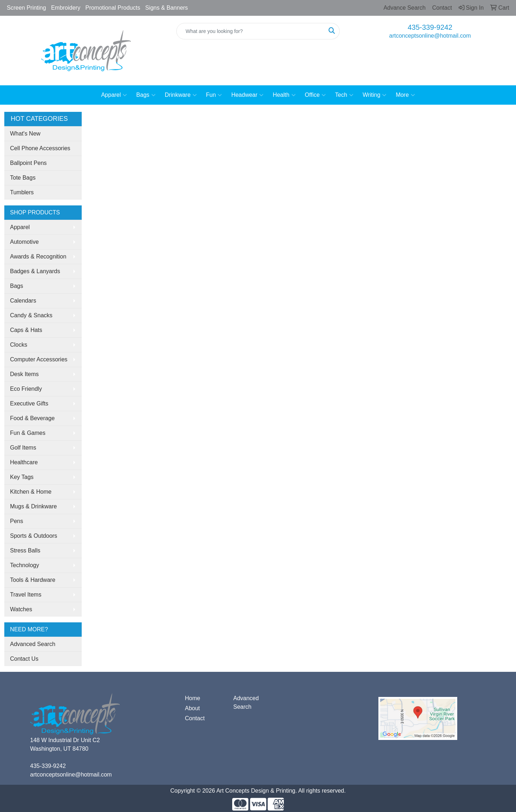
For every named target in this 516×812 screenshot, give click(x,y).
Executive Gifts (29, 403)
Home (193, 698)
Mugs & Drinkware (34, 506)
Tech (344, 95)
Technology (25, 565)
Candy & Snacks (31, 315)
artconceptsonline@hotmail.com (430, 36)
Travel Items (26, 595)
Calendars (23, 301)
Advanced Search (33, 644)
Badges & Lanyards (35, 271)
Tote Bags (23, 178)
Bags (146, 95)
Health (284, 95)
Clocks (19, 345)
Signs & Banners (166, 8)
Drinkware (181, 95)
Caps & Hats (26, 330)
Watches (21, 609)
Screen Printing (26, 8)
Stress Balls (25, 550)
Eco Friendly (26, 389)
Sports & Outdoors (34, 536)
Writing (375, 95)
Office (316, 95)
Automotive (24, 242)
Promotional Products (113, 8)
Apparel (114, 95)
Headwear (247, 95)
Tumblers (22, 192)
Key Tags (22, 477)
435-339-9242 (430, 27)
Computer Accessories (39, 359)
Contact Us (24, 659)
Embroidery (66, 8)
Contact (195, 718)
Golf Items (23, 448)
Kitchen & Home (31, 492)
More (405, 95)
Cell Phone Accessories (40, 148)
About (192, 708)
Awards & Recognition (38, 257)
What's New (25, 134)
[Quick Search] (250, 31)
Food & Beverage (32, 418)
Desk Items (24, 374)
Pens (16, 521)
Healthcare (24, 462)
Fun (214, 95)
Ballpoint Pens (28, 163)
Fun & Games (28, 433)
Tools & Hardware (33, 580)
